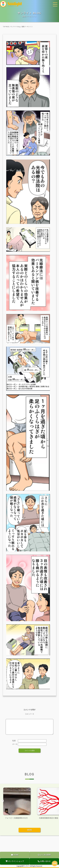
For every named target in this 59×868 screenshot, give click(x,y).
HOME (15, 855)
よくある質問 (44, 855)
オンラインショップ (15, 861)
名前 (14, 743)
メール (15, 747)
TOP (55, 864)
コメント (29, 714)
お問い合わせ (44, 861)
